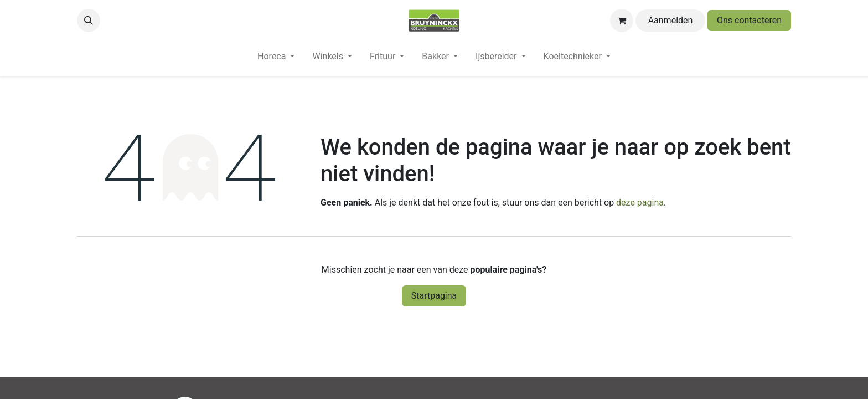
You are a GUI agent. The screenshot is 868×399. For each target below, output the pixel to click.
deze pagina (640, 203)
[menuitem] (276, 59)
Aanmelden (671, 20)
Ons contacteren (749, 20)
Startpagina (434, 296)
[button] (89, 21)
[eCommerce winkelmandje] (622, 21)
